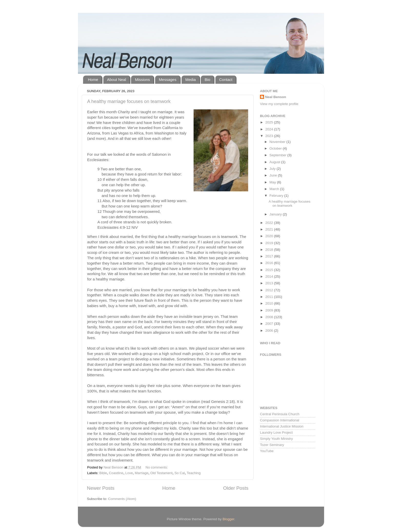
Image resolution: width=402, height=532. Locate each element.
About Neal (117, 80)
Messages (168, 80)
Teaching (194, 473)
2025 (270, 122)
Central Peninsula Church (280, 414)
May (273, 182)
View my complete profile (279, 104)
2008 (270, 317)
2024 (270, 129)
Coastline (116, 473)
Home (93, 80)
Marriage (141, 473)
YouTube (267, 451)
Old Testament (161, 473)
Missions (142, 80)
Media (191, 80)
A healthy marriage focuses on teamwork (129, 101)
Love (129, 473)
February (277, 196)
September (278, 155)
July (273, 169)
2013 (270, 283)
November (278, 142)
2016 (270, 263)
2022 (270, 223)
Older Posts (236, 488)
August (275, 162)
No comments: (157, 467)
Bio (207, 80)
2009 (270, 310)
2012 (270, 290)
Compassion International (280, 420)
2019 (270, 243)
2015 (270, 270)
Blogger (228, 519)
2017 (270, 256)
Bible (103, 473)
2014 (270, 277)
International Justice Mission (282, 426)
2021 (270, 229)
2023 (270, 136)
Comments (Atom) (122, 499)
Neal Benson (276, 97)
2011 (270, 297)
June (274, 175)
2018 (270, 250)
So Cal (180, 473)
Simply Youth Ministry (276, 439)
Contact (226, 80)
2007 (270, 324)
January (276, 214)
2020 (270, 236)
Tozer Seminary (272, 445)
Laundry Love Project (276, 432)
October (276, 148)
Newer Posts (101, 488)
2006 (270, 331)
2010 (270, 303)
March (275, 189)
